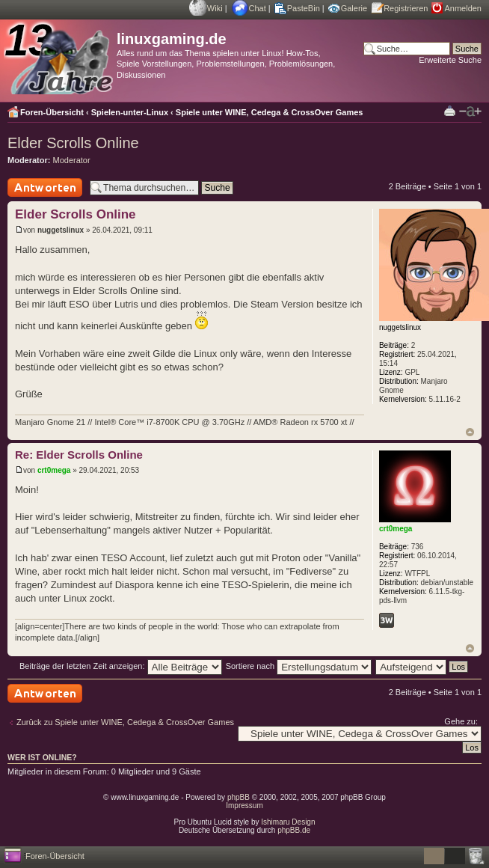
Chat (258, 8)
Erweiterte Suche (450, 60)
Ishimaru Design (288, 822)
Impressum (244, 806)
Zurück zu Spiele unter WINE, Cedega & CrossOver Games (125, 722)
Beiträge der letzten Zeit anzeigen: (121, 666)
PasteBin (304, 8)
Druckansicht (450, 110)
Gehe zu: (461, 721)
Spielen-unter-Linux (130, 112)
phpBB (239, 797)
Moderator (72, 160)
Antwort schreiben (45, 187)
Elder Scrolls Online (73, 143)
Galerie (354, 8)
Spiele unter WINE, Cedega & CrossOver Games (270, 112)
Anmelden (463, 8)
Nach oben (470, 432)
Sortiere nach (299, 666)
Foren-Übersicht (52, 112)
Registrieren (406, 8)
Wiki (215, 8)
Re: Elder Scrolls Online (79, 455)
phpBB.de (294, 830)
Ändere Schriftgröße (470, 111)
